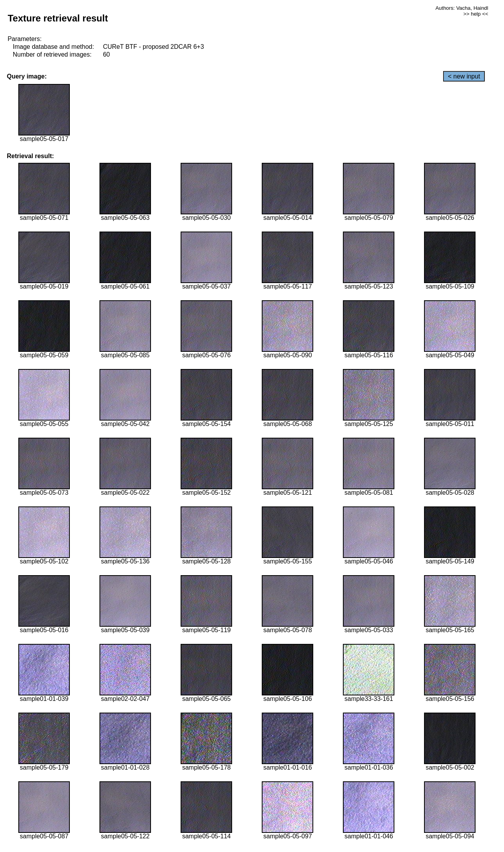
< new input (464, 76)
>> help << (476, 14)
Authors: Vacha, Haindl (462, 8)
